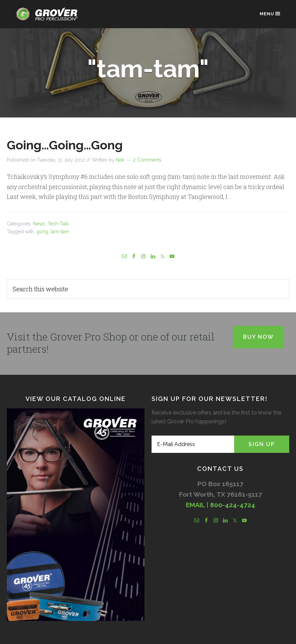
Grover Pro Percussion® (49, 17)
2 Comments (147, 160)
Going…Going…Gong (65, 145)
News (39, 224)
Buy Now (258, 337)
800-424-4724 (233, 505)
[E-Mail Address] (193, 444)
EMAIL (195, 505)
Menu (270, 14)
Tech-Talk (58, 224)
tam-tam (60, 232)
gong (42, 232)
